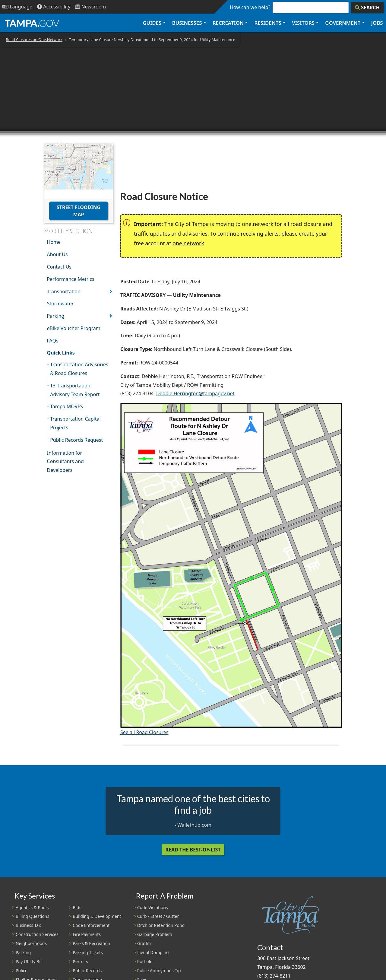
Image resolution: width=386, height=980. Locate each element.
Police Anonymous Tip (159, 970)
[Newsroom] (90, 7)
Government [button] (343, 23)
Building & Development (97, 916)
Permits (80, 961)
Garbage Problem (155, 934)
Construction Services (37, 934)
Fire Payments (87, 934)
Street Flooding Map (79, 211)
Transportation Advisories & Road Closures (79, 369)
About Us (57, 254)
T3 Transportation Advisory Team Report (75, 390)
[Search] (367, 8)
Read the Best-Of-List (193, 850)
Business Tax (28, 925)
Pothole (145, 961)
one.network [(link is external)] (188, 243)
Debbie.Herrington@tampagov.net (195, 393)
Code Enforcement (91, 925)
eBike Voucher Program (74, 328)
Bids (77, 907)
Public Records (87, 970)
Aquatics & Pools (32, 907)
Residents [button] (268, 23)
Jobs (377, 23)
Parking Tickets (88, 952)
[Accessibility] (54, 7)
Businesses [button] (187, 23)
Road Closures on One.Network (34, 40)
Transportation (64, 291)
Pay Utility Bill (29, 961)
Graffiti (144, 943)
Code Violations (153, 907)
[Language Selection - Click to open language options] (17, 7)
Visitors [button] (303, 23)
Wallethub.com (194, 825)
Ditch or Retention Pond (161, 925)
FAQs (53, 341)
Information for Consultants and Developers (65, 462)
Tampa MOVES (66, 406)
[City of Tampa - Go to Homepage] (32, 23)
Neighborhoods (31, 943)
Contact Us (59, 267)
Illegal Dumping (153, 952)
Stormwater (60, 304)
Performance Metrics (71, 279)
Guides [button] (152, 23)
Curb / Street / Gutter (158, 916)
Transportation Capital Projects (75, 423)
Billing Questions (32, 916)
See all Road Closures (144, 732)
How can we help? (250, 7)
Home (54, 242)
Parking (56, 316)
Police (22, 970)
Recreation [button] (228, 23)
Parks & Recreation (91, 943)
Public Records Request (76, 440)
